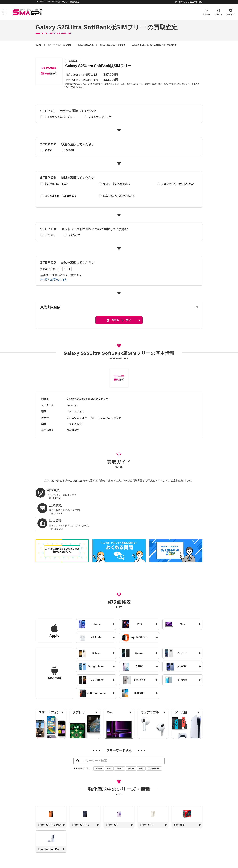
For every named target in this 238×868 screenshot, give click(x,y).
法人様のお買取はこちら (54, 279)
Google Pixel (154, 741)
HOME (38, 45)
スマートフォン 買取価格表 (59, 45)
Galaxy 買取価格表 (86, 45)
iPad (109, 741)
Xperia (131, 741)
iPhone (99, 741)
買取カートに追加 (121, 320)
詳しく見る (53, 500)
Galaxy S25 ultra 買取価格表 (113, 45)
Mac (141, 741)
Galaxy (120, 741)
